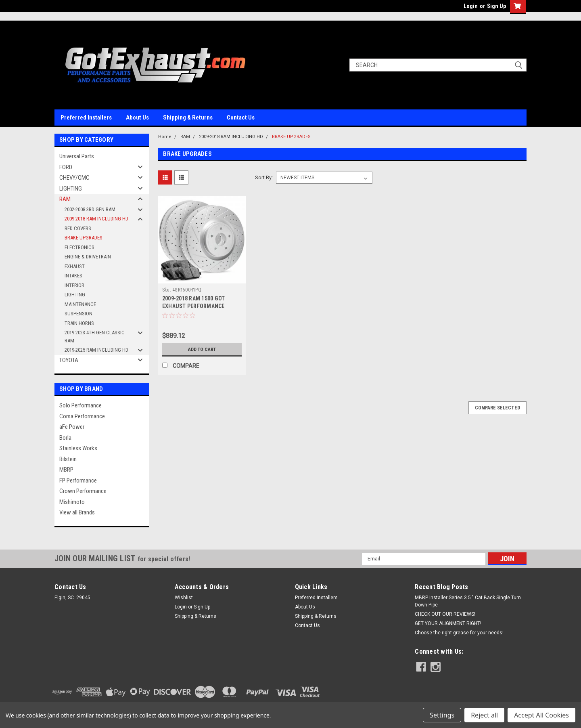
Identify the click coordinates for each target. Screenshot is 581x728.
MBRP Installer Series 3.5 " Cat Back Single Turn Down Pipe (468, 601)
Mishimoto (72, 502)
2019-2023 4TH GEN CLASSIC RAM (95, 337)
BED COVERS (78, 228)
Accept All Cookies (541, 715)
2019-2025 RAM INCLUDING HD (96, 350)
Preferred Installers (86, 117)
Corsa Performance (82, 416)
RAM (65, 199)
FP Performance (78, 480)
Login (471, 6)
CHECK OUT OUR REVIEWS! (445, 614)
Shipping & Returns (188, 117)
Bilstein (68, 459)
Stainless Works (78, 448)
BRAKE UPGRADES (84, 238)
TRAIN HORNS (79, 323)
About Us (137, 117)
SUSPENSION (78, 314)
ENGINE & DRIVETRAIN (88, 257)
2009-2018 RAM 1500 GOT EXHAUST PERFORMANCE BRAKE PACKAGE (194, 306)
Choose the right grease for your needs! (459, 633)
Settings (442, 715)
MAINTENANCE (80, 304)
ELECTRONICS (79, 247)
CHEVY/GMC (74, 178)
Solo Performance (80, 405)
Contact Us (241, 117)
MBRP (66, 470)
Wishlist (184, 598)
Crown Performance (83, 491)
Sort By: (264, 177)
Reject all (484, 715)
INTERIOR (74, 285)
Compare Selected (497, 408)
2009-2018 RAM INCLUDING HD (96, 219)
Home (165, 137)
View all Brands (77, 512)
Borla (65, 438)
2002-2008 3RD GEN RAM (90, 209)
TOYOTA (69, 360)
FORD (66, 167)
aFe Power (72, 427)
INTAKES (73, 276)
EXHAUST (75, 266)
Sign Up (496, 6)
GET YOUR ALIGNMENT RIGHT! (448, 623)
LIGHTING (71, 189)
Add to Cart (202, 349)
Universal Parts (77, 156)
